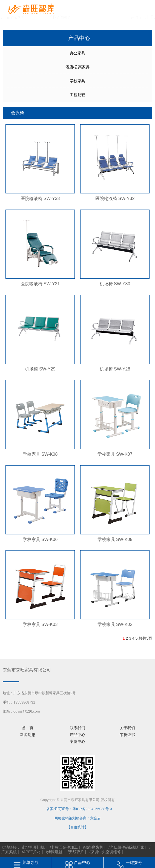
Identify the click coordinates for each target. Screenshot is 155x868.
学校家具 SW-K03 (40, 624)
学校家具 (77, 81)
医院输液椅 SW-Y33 (40, 198)
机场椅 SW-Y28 (115, 369)
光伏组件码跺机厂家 (127, 847)
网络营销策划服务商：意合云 (78, 818)
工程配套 (77, 95)
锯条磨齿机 (94, 847)
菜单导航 (30, 862)
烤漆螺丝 (55, 852)
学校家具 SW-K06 (40, 539)
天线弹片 (76, 852)
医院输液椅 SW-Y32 (115, 198)
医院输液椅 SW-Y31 (40, 284)
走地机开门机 (33, 847)
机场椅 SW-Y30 (115, 284)
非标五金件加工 (64, 847)
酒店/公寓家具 (77, 67)
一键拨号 (134, 862)
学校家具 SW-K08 (40, 454)
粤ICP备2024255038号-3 (92, 809)
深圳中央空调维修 (106, 852)
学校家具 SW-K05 (115, 539)
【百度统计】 (77, 827)
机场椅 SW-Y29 (40, 369)
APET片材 (32, 852)
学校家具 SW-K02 (115, 624)
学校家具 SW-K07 (115, 454)
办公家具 (77, 53)
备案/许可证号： (58, 809)
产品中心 (82, 862)
